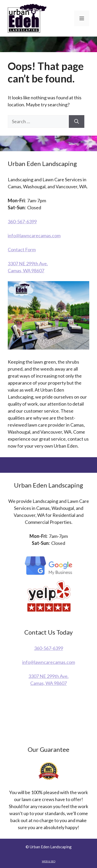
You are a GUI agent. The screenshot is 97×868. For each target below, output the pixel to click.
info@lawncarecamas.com (34, 235)
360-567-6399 (22, 221)
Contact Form (22, 249)
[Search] (77, 121)
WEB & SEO (49, 861)
